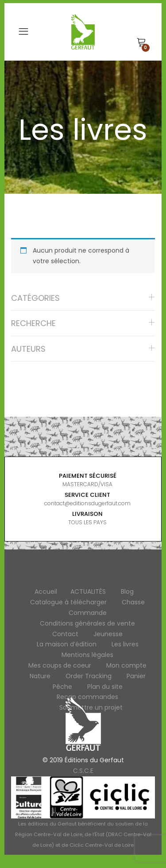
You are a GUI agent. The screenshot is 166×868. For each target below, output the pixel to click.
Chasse (133, 602)
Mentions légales (87, 655)
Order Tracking (89, 676)
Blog (127, 591)
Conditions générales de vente (87, 623)
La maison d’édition (67, 644)
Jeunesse (108, 634)
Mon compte (126, 665)
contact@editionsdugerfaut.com (87, 503)
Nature (40, 676)
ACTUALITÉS (88, 591)
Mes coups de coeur (60, 665)
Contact (65, 634)
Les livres (125, 644)
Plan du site (105, 687)
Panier (136, 676)
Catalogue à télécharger (68, 602)
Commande (88, 613)
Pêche (62, 687)
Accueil (46, 591)
